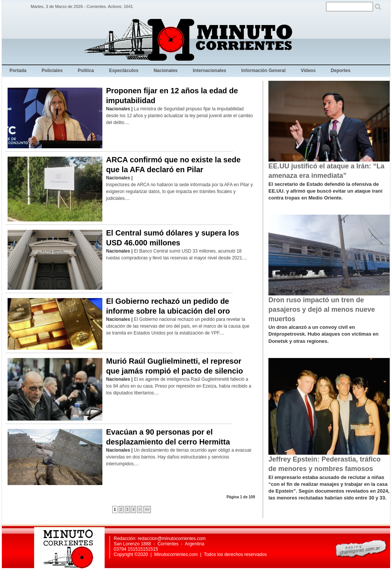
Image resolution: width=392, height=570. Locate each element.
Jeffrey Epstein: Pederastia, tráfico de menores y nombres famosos (325, 464)
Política (86, 71)
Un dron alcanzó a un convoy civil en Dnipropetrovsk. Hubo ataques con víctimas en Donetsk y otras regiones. (323, 334)
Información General (264, 71)
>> (147, 510)
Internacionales (210, 71)
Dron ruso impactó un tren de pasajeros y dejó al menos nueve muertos (322, 309)
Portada (18, 71)
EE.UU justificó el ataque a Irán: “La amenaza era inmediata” (326, 171)
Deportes (340, 71)
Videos (308, 71)
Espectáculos (124, 71)
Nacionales (165, 71)
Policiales (52, 71)
